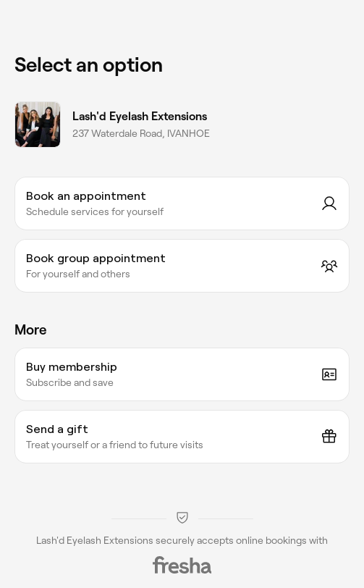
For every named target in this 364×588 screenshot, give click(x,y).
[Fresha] (182, 565)
